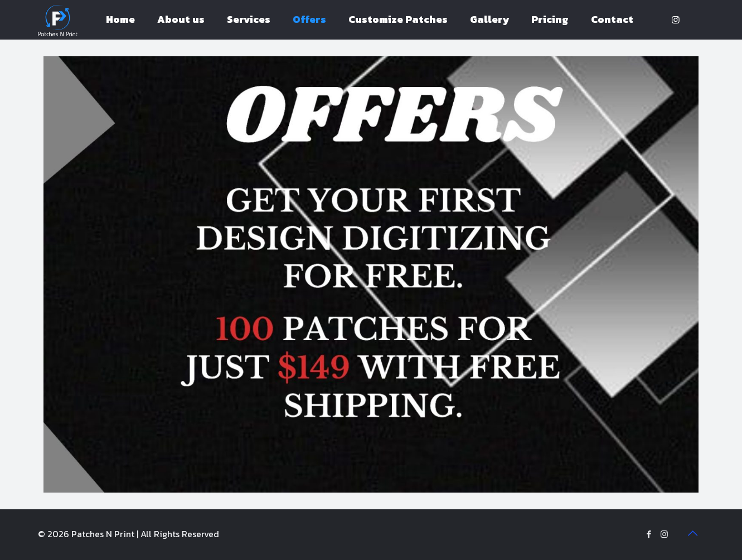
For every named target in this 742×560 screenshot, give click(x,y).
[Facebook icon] (649, 534)
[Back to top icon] (693, 533)
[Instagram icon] (664, 534)
